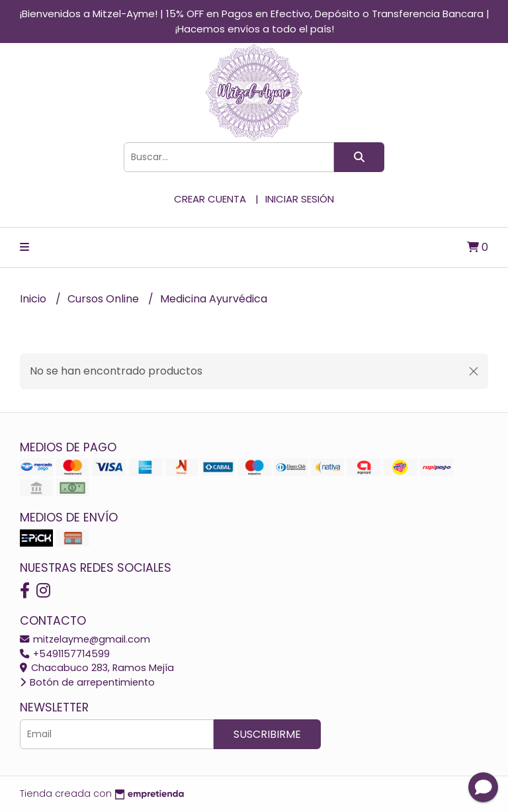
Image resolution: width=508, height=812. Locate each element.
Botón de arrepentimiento (87, 682)
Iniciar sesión (300, 199)
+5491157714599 (65, 654)
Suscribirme (267, 734)
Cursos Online (105, 299)
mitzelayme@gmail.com (85, 639)
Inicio (34, 299)
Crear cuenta (210, 199)
